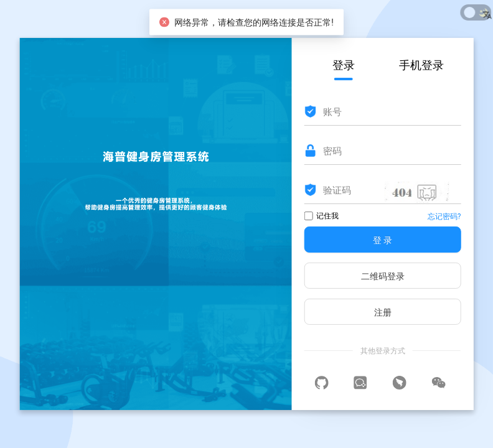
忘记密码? (444, 217)
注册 (383, 312)
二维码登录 (383, 276)
